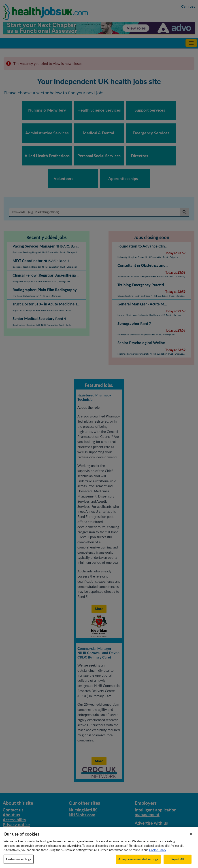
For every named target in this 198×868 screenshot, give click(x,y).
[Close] (191, 838)
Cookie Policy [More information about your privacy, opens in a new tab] (158, 854)
